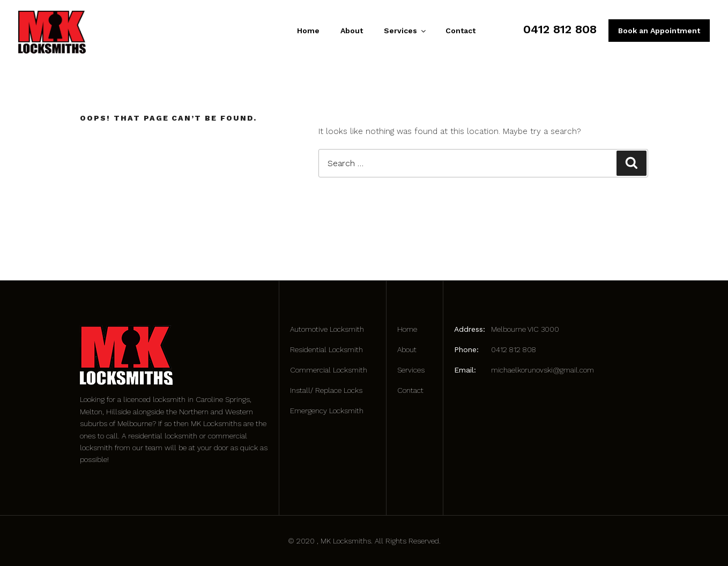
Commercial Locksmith (329, 370)
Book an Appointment (659, 31)
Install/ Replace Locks (326, 390)
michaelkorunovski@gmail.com (543, 370)
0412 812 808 (560, 29)
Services (404, 31)
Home (308, 31)
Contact (460, 31)
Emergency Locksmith (327, 411)
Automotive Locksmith (327, 329)
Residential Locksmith (326, 349)
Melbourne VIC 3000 (525, 329)
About (352, 31)
